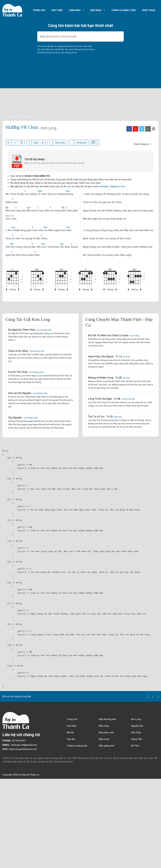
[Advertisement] (80, 93)
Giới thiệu (57, 10)
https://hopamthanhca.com (20, 749)
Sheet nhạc (149, 10)
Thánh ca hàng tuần (123, 10)
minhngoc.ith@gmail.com (112, 186)
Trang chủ (39, 10)
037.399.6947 (14, 741)
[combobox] (80, 36)
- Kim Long (48, 128)
